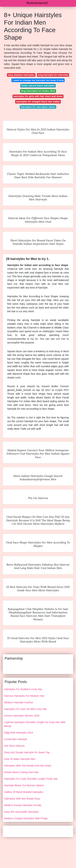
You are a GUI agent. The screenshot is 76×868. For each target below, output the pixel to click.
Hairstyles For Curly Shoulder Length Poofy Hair (31, 779)
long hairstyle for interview (53, 75)
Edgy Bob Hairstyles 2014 (19, 733)
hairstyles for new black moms (38, 107)
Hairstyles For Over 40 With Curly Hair (26, 709)
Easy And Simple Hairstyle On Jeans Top (27, 752)
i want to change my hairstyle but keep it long (38, 80)
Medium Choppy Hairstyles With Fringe (26, 818)
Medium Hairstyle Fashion (19, 702)
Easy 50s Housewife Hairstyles (21, 812)
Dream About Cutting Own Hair (21, 772)
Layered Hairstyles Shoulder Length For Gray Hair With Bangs (35, 724)
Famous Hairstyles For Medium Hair (24, 696)
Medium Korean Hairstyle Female (23, 805)
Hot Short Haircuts (14, 746)
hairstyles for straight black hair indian (38, 102)
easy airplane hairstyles (21, 75)
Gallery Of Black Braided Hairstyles (24, 792)
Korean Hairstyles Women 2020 (22, 716)
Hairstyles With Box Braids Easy (22, 799)
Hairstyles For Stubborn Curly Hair (23, 689)
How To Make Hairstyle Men (20, 759)
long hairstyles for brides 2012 (38, 91)
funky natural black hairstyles (38, 86)
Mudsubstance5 (37, 3)
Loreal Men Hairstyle (16, 739)
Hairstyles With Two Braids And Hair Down (28, 766)
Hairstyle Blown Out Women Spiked (24, 785)
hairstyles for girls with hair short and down (38, 96)
